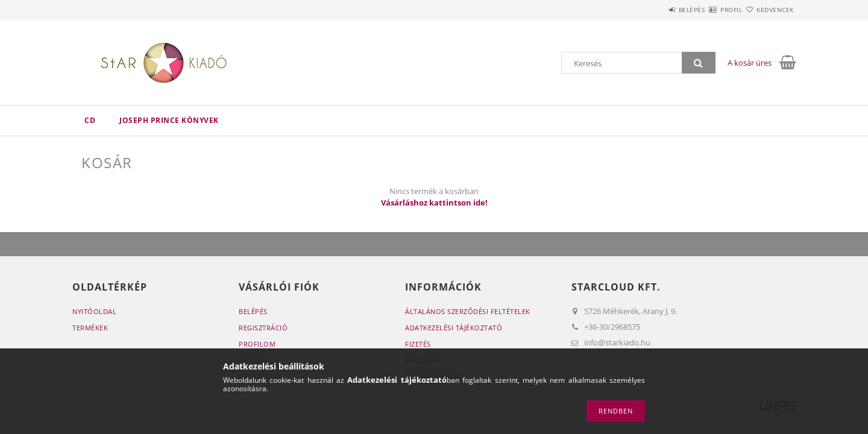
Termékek (90, 328)
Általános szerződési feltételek (468, 311)
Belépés (656, 10)
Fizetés (418, 344)
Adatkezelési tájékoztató (454, 328)
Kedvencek (769, 10)
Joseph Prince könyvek (169, 120)
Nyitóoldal (94, 311)
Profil (710, 10)
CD (90, 120)
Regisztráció (263, 328)
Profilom (257, 344)
